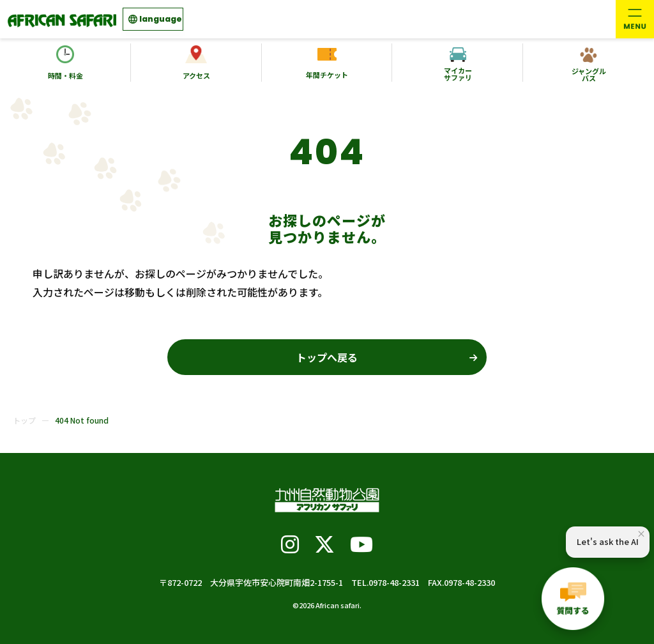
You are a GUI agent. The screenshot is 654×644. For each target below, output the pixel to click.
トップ (24, 420)
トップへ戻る (327, 357)
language (161, 19)
